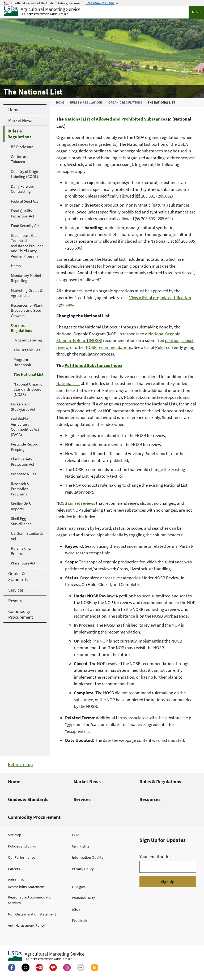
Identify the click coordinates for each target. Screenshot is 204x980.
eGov (76, 909)
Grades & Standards (28, 799)
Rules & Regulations (86, 102)
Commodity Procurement (34, 817)
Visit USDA (16, 880)
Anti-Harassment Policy (26, 925)
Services (82, 799)
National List (68, 383)
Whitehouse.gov (85, 898)
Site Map (15, 835)
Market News (87, 782)
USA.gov (78, 887)
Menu (196, 12)
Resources (150, 799)
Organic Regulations (125, 102)
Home (60, 102)
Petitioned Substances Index (93, 365)
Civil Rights (81, 846)
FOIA (76, 835)
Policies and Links (22, 846)
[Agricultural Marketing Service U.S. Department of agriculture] (42, 12)
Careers (14, 869)
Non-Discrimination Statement (32, 914)
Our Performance (22, 857)
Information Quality (88, 857)
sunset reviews (82, 503)
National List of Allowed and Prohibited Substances (116, 119)
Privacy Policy (83, 869)
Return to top (20, 764)
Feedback (80, 921)
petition (172, 340)
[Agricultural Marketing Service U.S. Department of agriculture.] (46, 956)
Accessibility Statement (26, 887)
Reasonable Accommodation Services (31, 900)
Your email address (157, 857)
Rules (160, 347)
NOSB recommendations (109, 347)
